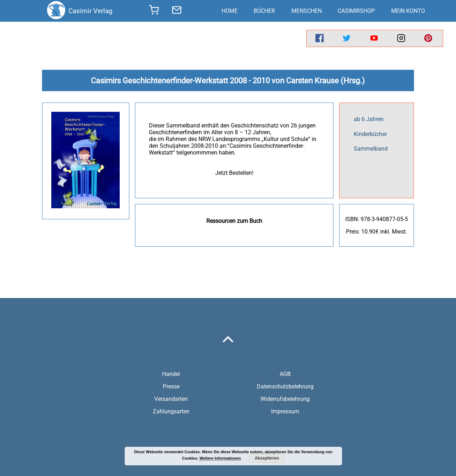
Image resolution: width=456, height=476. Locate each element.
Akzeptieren (267, 458)
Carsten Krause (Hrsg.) (325, 80)
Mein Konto (408, 11)
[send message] (177, 11)
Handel (171, 374)
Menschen (307, 11)
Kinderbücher (370, 134)
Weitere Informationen (220, 458)
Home (230, 11)
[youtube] (374, 38)
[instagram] (401, 38)
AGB (285, 374)
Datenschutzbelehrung (285, 386)
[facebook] (320, 38)
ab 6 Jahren (369, 119)
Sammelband (371, 149)
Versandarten (171, 399)
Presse (171, 386)
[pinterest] (428, 38)
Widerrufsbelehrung (285, 399)
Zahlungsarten (171, 411)
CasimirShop (356, 11)
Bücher (264, 11)
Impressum (285, 411)
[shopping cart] (154, 12)
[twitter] (347, 38)
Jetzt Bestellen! (234, 173)
